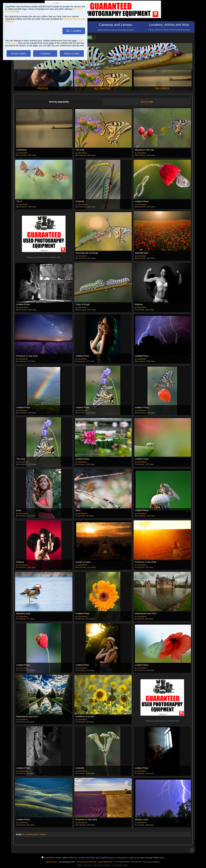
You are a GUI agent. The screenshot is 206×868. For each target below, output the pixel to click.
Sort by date (147, 102)
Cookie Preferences (105, 862)
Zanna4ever (23, 153)
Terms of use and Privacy (86, 862)
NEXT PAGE (40, 834)
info (59, 257)
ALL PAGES (27, 834)
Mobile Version (52, 862)
